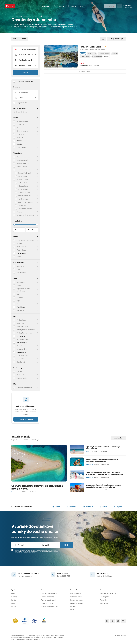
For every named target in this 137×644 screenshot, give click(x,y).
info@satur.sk (103, 573)
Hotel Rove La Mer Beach (90, 47)
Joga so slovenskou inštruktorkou (23, 290)
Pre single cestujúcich (24, 157)
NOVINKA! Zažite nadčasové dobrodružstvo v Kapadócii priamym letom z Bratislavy (103, 486)
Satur (82, 6)
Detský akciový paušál (25, 209)
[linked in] (113, 621)
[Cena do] (26, 225)
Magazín (14, 603)
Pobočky (14, 597)
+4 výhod (107, 56)
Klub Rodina (21, 359)
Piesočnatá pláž (22, 343)
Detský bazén (23, 205)
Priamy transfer (22, 346)
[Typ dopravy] (26, 92)
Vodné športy (21, 307)
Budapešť (72, 507)
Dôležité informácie (77, 594)
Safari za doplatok (22, 326)
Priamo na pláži (85, 56)
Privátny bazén (21, 320)
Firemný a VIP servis (47, 603)
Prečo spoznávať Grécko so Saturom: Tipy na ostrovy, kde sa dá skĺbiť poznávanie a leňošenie (104, 473)
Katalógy (73, 606)
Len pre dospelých (23, 163)
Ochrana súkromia (76, 597)
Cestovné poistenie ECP (49, 594)
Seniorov (20, 212)
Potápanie (20, 297)
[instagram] (118, 621)
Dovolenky (46, 6)
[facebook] (107, 621)
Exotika (23, 39)
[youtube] (123, 621)
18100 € (31, 230)
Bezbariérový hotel (23, 339)
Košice (104, 507)
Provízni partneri (105, 597)
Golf (18, 294)
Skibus (19, 256)
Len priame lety (22, 103)
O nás (13, 594)
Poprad (118, 507)
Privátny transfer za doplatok (26, 330)
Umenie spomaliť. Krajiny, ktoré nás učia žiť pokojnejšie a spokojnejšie (102, 461)
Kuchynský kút (21, 273)
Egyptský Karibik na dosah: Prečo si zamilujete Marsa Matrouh (104, 448)
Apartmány (20, 266)
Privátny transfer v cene (24, 333)
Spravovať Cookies (120, 635)
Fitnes (19, 285)
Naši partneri (104, 603)
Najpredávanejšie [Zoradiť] (116, 39)
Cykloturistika (21, 282)
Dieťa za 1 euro (23, 183)
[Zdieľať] (103, 39)
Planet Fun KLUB (24, 176)
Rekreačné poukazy (77, 603)
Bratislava (88, 507)
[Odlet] (26, 98)
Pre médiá (103, 600)
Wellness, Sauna (22, 375)
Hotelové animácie (24, 199)
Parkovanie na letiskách (48, 600)
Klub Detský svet (22, 356)
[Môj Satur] (110, 6)
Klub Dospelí (21, 362)
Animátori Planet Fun (23, 170)
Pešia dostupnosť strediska (25, 240)
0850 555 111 (63, 573)
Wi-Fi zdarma (21, 336)
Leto (15, 39)
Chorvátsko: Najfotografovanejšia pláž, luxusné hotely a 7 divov (37, 487)
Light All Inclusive (22, 131)
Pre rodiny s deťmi (23, 180)
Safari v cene (21, 323)
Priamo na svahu (22, 247)
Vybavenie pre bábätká (25, 202)
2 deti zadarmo (23, 189)
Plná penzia (20, 134)
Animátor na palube (24, 196)
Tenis (18, 304)
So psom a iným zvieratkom (25, 215)
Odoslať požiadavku (26, 419)
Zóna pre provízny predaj (108, 594)
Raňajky (19, 141)
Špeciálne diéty (22, 349)
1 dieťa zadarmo (23, 186)
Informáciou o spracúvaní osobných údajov (25, 553)
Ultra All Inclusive (22, 121)
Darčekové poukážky (48, 597)
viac (76, 27)
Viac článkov (118, 438)
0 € (16, 230)
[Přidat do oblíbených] (75, 47)
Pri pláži (19, 244)
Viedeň (56, 507)
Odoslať (66, 545)
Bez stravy (20, 144)
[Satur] (10, 6)
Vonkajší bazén (21, 352)
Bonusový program (77, 600)
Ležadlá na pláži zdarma (24, 388)
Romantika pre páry (23, 160)
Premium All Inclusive (24, 128)
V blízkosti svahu (22, 250)
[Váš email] (25, 545)
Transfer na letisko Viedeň (49, 606)
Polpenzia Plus (21, 147)
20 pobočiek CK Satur (29, 573)
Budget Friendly (22, 167)
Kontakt (14, 606)
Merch (72, 610)
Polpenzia (20, 138)
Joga (18, 301)
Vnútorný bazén (22, 378)
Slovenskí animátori (24, 173)
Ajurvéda (20, 372)
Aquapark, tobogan (24, 192)
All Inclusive (21, 125)
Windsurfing (21, 310)
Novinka (83, 54)
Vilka (18, 269)
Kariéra (14, 600)
